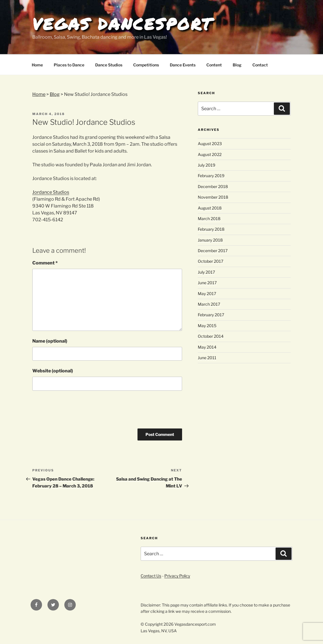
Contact (260, 65)
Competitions (146, 65)
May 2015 (207, 326)
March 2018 (209, 219)
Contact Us (151, 576)
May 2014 (207, 347)
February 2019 (211, 176)
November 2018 (213, 197)
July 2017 (206, 272)
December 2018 (213, 186)
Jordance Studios (51, 192)
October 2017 (211, 261)
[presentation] (76, 412)
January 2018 (210, 240)
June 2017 (207, 283)
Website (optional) (53, 371)
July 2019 (207, 165)
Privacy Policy (177, 576)
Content (214, 65)
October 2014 (211, 336)
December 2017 (213, 251)
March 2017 (209, 304)
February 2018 (211, 229)
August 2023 (210, 144)
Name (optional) (50, 341)
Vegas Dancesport (122, 24)
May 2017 (207, 294)
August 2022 (210, 154)
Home (37, 65)
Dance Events (183, 65)
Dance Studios (109, 65)
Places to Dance (69, 65)
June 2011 (207, 358)
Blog (237, 65)
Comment (45, 263)
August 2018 (210, 208)
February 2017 (211, 315)
